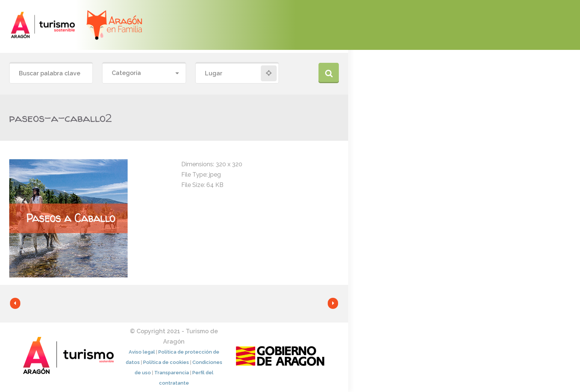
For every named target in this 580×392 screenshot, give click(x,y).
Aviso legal (142, 352)
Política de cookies (166, 362)
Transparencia (172, 373)
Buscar (329, 73)
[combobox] (144, 73)
